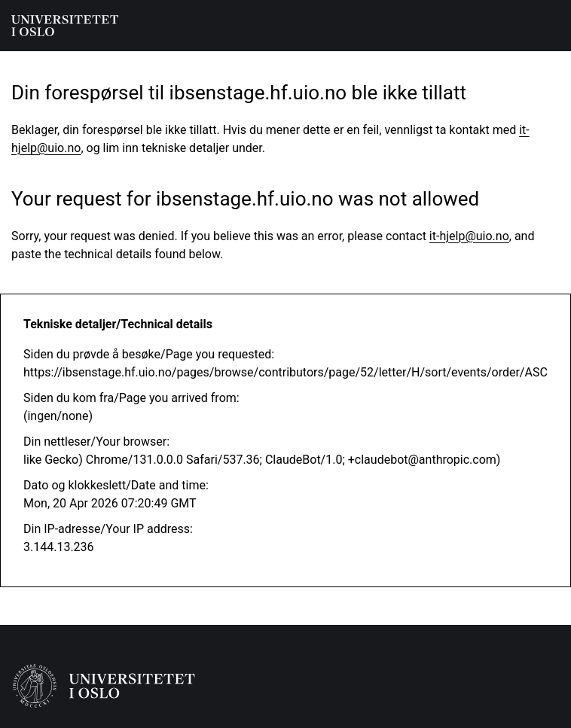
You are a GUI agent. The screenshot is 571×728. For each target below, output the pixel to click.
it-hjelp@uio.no (469, 236)
